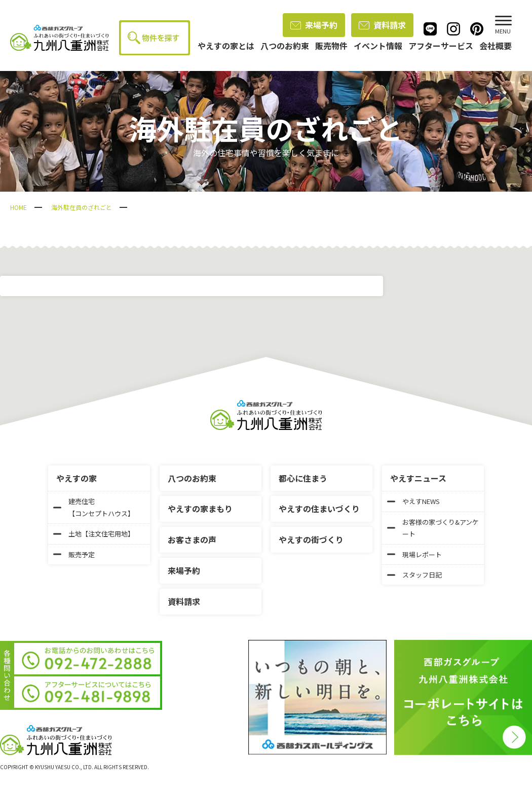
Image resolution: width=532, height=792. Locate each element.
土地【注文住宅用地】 (94, 534)
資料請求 (382, 25)
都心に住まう (303, 478)
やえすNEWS (413, 501)
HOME (18, 207)
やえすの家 (77, 478)
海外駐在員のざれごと (82, 207)
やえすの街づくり (311, 539)
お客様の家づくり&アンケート (433, 528)
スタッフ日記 (414, 575)
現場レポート (414, 554)
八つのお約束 (192, 478)
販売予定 (74, 554)
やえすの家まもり (200, 509)
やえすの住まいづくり (319, 509)
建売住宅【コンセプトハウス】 (94, 507)
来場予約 (314, 25)
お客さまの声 (192, 539)
